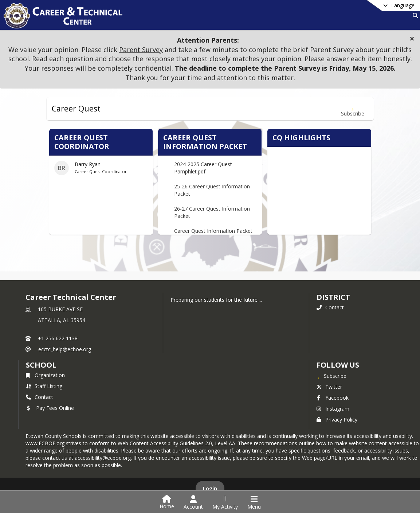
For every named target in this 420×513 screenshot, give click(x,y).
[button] (412, 39)
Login (210, 488)
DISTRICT (333, 297)
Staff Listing (44, 386)
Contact (330, 307)
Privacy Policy (337, 420)
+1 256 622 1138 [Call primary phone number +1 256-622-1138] (58, 338)
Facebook (333, 398)
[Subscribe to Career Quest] (353, 109)
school (41, 365)
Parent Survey (141, 50)
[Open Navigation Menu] (254, 502)
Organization (45, 375)
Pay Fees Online (50, 408)
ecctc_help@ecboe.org (65, 349)
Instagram (333, 409)
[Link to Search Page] (414, 15)
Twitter (329, 387)
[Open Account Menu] (193, 502)
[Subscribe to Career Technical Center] (331, 376)
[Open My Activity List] (225, 502)
